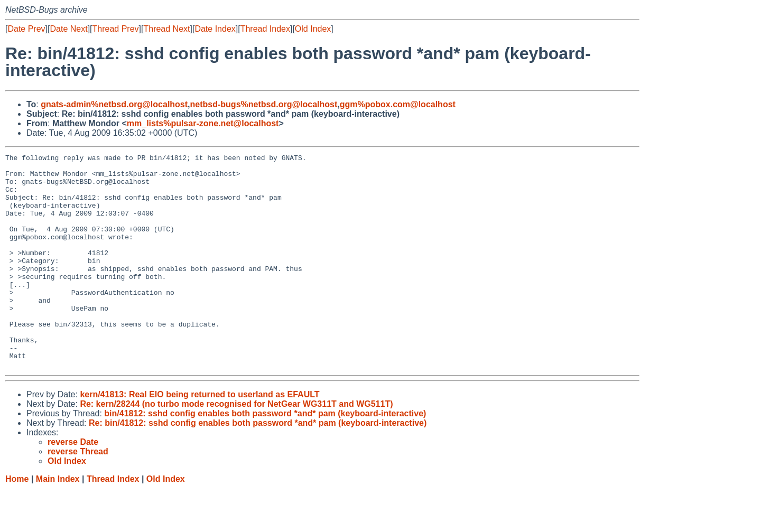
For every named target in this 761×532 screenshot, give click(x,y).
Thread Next (166, 29)
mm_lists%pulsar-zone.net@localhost (203, 123)
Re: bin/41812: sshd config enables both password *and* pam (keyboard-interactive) (258, 466)
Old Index (313, 29)
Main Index (58, 522)
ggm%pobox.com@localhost (398, 104)
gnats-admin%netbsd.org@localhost (114, 104)
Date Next (68, 29)
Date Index (215, 29)
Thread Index (265, 29)
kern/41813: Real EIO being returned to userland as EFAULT (199, 437)
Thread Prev (116, 29)
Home (17, 522)
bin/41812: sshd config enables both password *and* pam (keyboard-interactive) (265, 456)
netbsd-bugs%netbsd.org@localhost (264, 104)
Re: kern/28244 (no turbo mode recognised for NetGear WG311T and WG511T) (236, 447)
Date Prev (26, 29)
